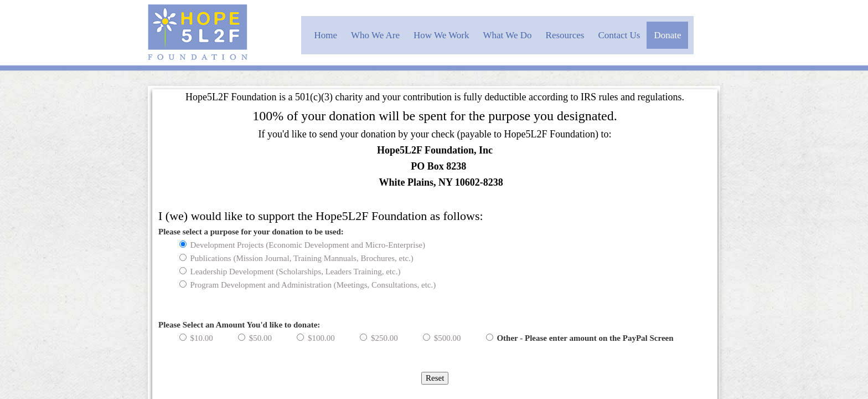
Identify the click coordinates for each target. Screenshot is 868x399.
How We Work (441, 35)
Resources (565, 35)
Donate (667, 35)
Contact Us (619, 35)
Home (325, 35)
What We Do (508, 35)
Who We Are (375, 35)
